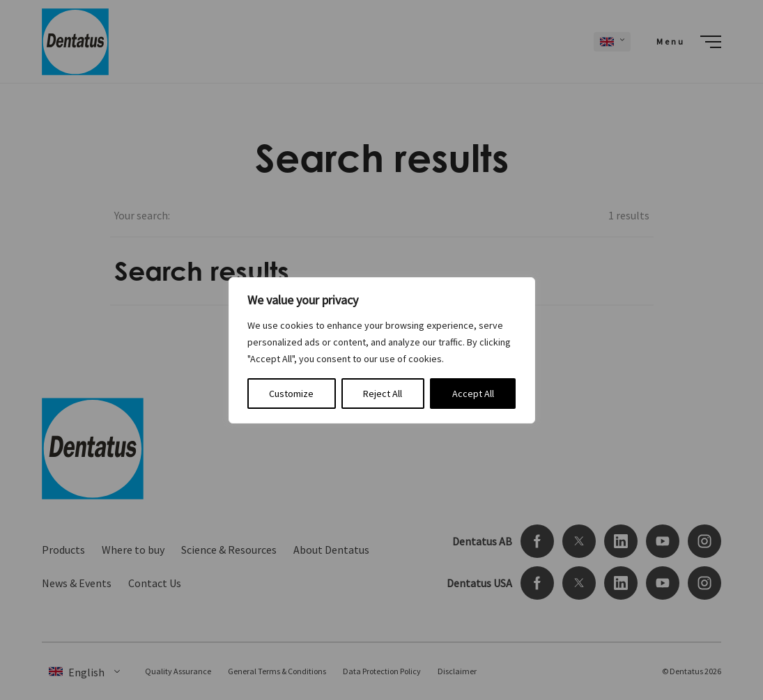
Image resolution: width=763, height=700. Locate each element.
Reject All (383, 394)
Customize (291, 394)
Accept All (473, 394)
